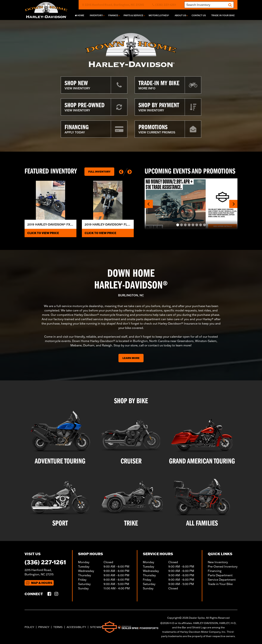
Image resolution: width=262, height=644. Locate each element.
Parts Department (220, 575)
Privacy (44, 627)
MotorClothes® (159, 15)
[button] (121, 172)
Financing (215, 571)
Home (80, 15)
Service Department (222, 580)
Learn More (131, 358)
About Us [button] (180, 15)
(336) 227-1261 (45, 562)
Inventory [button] (96, 15)
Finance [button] (113, 15)
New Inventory (218, 562)
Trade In (223, 15)
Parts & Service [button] (133, 15)
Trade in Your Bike (220, 584)
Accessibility (76, 627)
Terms (58, 627)
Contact (199, 15)
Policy (29, 627)
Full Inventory (99, 172)
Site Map (96, 627)
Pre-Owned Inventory (223, 566)
